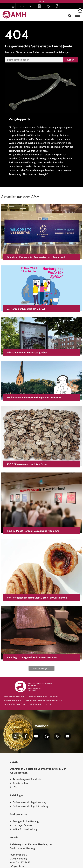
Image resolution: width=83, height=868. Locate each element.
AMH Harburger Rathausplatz (45, 697)
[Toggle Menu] (77, 15)
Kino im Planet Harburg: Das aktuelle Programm (33, 503)
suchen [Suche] (70, 60)
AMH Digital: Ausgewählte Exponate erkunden (32, 615)
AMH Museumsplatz (14, 697)
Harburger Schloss (14, 704)
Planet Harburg (12, 700)
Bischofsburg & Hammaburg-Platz (44, 700)
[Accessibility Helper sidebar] (80, 11)
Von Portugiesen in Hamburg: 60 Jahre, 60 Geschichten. (37, 563)
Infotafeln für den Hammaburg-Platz (27, 341)
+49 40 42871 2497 (20, 862)
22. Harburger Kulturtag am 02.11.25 (26, 302)
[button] (70, 16)
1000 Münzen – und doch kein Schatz (28, 443)
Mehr (49, 704)
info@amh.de (17, 866)
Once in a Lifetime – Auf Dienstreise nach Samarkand (36, 257)
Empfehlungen (62, 52)
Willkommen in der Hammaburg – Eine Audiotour (34, 381)
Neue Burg (35, 704)
